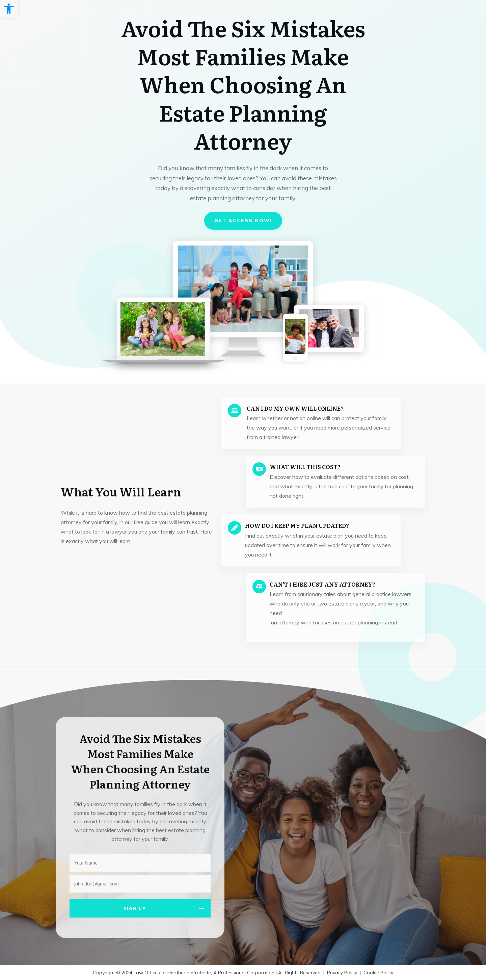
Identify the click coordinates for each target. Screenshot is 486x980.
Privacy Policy (342, 973)
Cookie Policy (378, 973)
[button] (9, 9)
